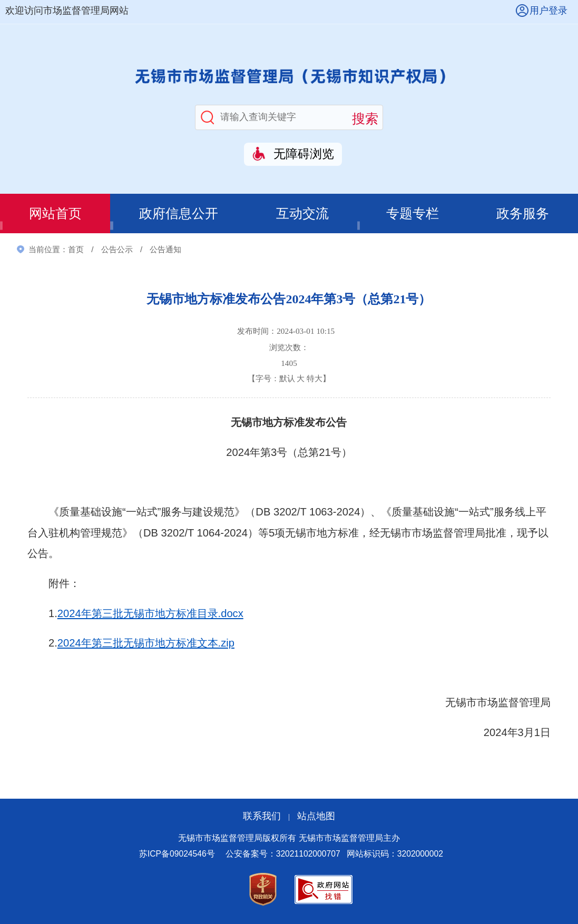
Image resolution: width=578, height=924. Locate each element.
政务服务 (523, 213)
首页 (76, 249)
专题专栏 (413, 213)
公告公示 (117, 249)
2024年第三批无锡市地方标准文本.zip (146, 643)
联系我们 (262, 816)
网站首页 (55, 213)
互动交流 (302, 213)
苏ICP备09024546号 (177, 854)
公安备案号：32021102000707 (283, 854)
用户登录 (548, 11)
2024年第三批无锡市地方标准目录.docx (150, 613)
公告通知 (165, 249)
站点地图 (316, 816)
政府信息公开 (179, 213)
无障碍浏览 (304, 154)
